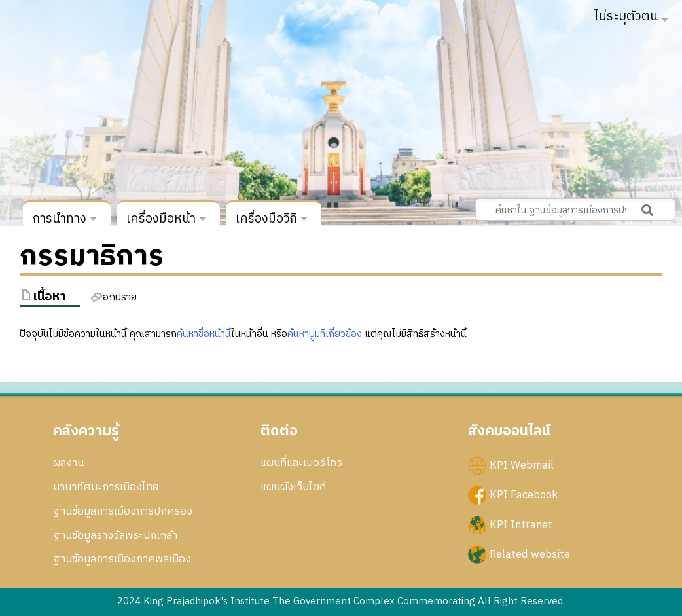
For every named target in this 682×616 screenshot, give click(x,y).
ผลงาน (68, 463)
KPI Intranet (521, 524)
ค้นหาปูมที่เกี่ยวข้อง (325, 334)
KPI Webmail (522, 465)
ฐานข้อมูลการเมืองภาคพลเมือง (122, 559)
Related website (530, 554)
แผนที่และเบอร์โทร (301, 463)
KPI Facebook (524, 495)
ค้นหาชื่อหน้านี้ (204, 334)
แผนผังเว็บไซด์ (293, 487)
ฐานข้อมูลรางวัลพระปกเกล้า (115, 535)
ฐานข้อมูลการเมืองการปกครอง (123, 511)
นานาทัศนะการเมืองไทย (106, 487)
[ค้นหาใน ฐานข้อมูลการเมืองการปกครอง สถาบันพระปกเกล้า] (575, 209)
